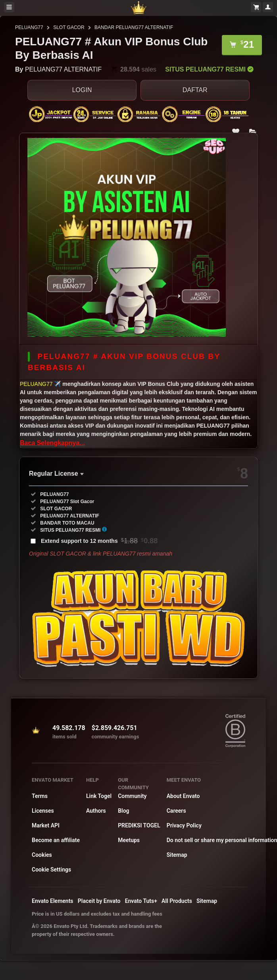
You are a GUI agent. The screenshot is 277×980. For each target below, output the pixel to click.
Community (132, 796)
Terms (40, 796)
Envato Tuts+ (141, 901)
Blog (123, 811)
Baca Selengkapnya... (52, 443)
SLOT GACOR (69, 27)
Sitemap (177, 855)
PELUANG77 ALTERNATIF (63, 69)
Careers (176, 811)
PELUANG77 (29, 27)
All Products (177, 901)
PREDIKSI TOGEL (139, 825)
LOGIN (82, 90)
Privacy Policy (184, 825)
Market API (46, 825)
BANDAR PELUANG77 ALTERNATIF (134, 27)
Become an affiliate (56, 840)
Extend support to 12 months (99, 541)
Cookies (42, 855)
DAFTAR (195, 90)
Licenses (43, 811)
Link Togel (99, 796)
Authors (96, 811)
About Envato (183, 796)
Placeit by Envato (99, 901)
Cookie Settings (51, 870)
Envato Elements (53, 901)
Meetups (129, 840)
